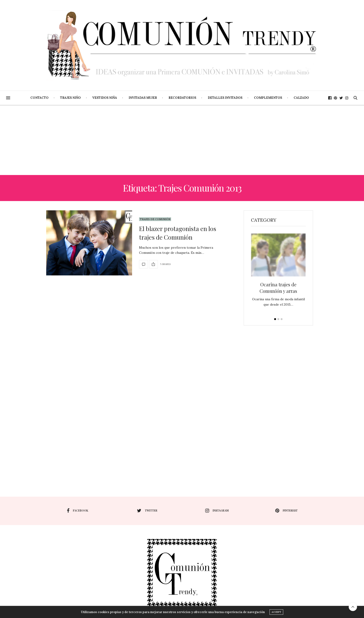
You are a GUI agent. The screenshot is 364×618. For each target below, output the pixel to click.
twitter (147, 511)
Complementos (268, 98)
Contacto (39, 98)
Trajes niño (70, 98)
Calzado (301, 98)
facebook (78, 511)
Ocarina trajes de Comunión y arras (278, 288)
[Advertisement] (182, 140)
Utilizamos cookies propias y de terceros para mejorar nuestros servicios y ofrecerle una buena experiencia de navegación (173, 614)
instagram (217, 511)
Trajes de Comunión (155, 219)
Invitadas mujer (143, 98)
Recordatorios (182, 98)
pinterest (286, 511)
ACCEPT (276, 614)
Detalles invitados (225, 98)
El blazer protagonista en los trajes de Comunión (178, 233)
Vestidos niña (105, 98)
